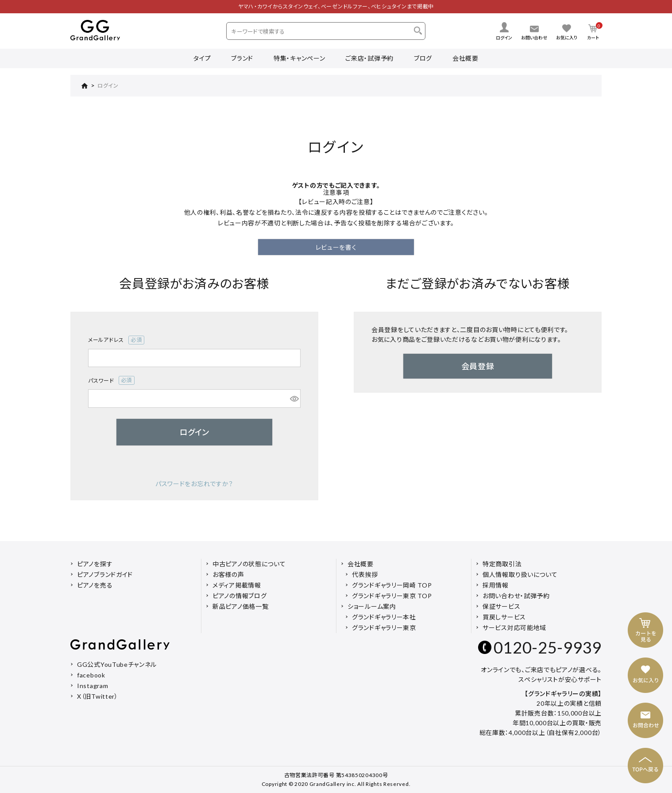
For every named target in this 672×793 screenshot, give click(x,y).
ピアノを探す (95, 564)
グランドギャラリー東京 (384, 628)
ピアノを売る (95, 585)
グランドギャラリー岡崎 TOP (392, 585)
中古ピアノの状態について (249, 564)
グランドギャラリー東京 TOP (392, 596)
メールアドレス (116, 340)
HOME (79, 86)
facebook (91, 675)
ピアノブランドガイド (105, 574)
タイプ (202, 58)
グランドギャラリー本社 (384, 617)
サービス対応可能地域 (514, 628)
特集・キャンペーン (299, 58)
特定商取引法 (502, 564)
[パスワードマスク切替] (294, 398)
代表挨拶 (365, 574)
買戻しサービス (504, 617)
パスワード (111, 380)
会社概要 (465, 58)
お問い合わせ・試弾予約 (516, 596)
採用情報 (496, 585)
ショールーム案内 (372, 606)
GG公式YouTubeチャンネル (117, 664)
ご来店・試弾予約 (369, 58)
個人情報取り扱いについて (520, 574)
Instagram (93, 686)
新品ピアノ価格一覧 (240, 606)
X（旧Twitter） (98, 696)
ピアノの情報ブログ (239, 596)
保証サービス (501, 606)
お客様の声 (228, 574)
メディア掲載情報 (237, 585)
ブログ (423, 58)
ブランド (242, 58)
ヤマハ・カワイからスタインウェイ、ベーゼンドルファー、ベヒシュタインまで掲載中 (336, 6)
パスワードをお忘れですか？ (194, 484)
